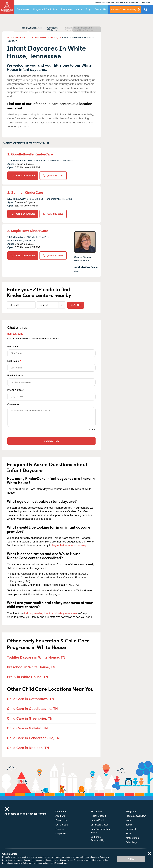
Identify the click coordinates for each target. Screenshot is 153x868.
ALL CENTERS (14, 38)
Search (76, 305)
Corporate (61, 833)
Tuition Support (98, 816)
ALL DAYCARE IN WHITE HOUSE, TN (43, 38)
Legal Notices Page (58, 863)
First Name (51, 351)
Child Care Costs (99, 825)
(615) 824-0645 (53, 256)
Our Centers (23, 9)
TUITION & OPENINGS (23, 176)
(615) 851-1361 (53, 176)
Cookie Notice (66, 860)
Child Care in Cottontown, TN (31, 699)
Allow (131, 859)
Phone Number (51, 395)
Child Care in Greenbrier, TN (30, 718)
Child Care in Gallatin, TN (27, 728)
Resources (66, 9)
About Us (60, 816)
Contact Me (51, 441)
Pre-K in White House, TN (27, 677)
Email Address (51, 380)
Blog (88, 9)
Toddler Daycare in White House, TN (36, 657)
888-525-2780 (15, 334)
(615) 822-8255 (53, 214)
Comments (13, 404)
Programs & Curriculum (45, 9)
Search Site (146, 11)
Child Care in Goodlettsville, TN (32, 709)
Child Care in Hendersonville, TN (33, 738)
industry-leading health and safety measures (51, 613)
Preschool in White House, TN (31, 667)
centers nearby (124, 9)
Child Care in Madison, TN (28, 748)
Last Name (51, 366)
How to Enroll (97, 820)
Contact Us (100, 9)
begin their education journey (69, 545)
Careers (60, 829)
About (79, 9)
